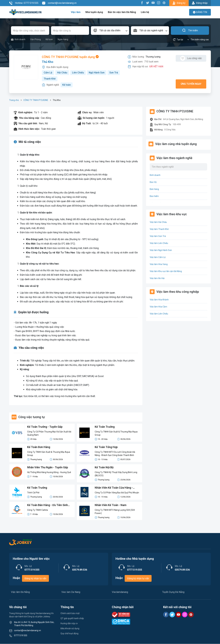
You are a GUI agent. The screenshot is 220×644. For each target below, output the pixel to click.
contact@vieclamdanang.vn (59, 3)
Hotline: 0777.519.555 (24, 3)
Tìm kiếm (190, 31)
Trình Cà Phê (33, 493)
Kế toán (49, 39)
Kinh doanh (18, 39)
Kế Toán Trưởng (105, 427)
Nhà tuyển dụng (94, 12)
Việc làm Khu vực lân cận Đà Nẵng (166, 271)
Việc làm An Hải (157, 278)
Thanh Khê (50, 79)
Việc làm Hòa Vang (159, 264)
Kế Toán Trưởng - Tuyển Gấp (45, 427)
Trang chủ (14, 100)
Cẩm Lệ (48, 73)
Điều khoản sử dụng (70, 629)
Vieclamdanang (120, 592)
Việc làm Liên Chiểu (159, 243)
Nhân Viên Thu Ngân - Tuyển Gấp (48, 468)
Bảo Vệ (153, 182)
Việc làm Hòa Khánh (159, 300)
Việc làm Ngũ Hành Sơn (161, 250)
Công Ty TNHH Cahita (38, 510)
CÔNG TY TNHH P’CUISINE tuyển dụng (70, 57)
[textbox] (110, 31)
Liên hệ (145, 12)
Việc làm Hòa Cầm (158, 307)
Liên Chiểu (78, 73)
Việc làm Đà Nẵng (20, 592)
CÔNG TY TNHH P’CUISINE (36, 100)
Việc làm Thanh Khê (159, 229)
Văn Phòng (36, 39)
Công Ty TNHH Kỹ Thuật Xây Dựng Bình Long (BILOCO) (116, 474)
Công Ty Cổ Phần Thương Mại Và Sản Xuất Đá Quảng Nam (49, 433)
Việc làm (76, 12)
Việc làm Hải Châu (158, 222)
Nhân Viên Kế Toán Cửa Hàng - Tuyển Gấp (114, 488)
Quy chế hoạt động (69, 634)
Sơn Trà (114, 73)
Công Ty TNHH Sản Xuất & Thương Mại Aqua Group (116, 433)
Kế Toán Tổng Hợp (106, 447)
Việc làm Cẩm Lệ (158, 257)
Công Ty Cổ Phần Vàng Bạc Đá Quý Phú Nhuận (117, 493)
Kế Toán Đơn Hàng (39, 447)
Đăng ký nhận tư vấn (35, 579)
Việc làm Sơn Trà (158, 236)
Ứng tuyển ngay (191, 84)
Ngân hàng (63, 39)
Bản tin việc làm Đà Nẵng (122, 12)
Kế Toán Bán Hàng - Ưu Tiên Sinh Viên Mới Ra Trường (48, 506)
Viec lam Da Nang (71, 592)
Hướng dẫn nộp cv (69, 624)
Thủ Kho (48, 62)
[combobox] (110, 31)
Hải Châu (62, 73)
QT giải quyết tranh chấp (72, 619)
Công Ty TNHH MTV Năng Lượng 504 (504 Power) (115, 512)
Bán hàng (154, 189)
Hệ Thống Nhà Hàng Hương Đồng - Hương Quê (49, 472)
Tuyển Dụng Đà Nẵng (173, 592)
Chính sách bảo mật (70, 613)
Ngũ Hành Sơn (97, 73)
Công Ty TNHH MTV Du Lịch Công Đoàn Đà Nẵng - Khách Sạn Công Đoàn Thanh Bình (115, 454)
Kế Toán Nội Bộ (104, 468)
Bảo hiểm (154, 196)
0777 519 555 (21, 636)
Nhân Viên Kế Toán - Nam (111, 505)
